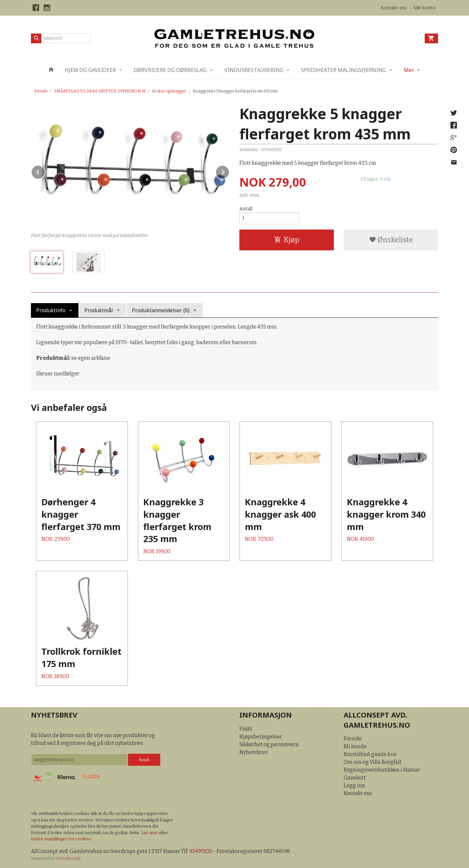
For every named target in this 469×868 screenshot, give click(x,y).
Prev (45, 171)
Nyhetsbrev (254, 752)
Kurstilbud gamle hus (370, 754)
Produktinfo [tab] (51, 310)
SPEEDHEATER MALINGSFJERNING (343, 70)
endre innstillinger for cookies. (62, 839)
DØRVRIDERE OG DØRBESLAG (170, 70)
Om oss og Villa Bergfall (372, 762)
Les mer (150, 833)
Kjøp (287, 240)
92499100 (201, 851)
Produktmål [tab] (99, 310)
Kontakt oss (358, 793)
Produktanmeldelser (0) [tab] (161, 310)
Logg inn (354, 785)
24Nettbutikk (68, 858)
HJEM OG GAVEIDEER (90, 70)
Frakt (246, 729)
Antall (246, 209)
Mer (409, 70)
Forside (41, 91)
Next (229, 171)
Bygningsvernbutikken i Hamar (382, 770)
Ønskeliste (391, 240)
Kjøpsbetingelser (261, 737)
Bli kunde (355, 746)
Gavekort (355, 778)
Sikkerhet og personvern (269, 744)
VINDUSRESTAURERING (254, 70)
